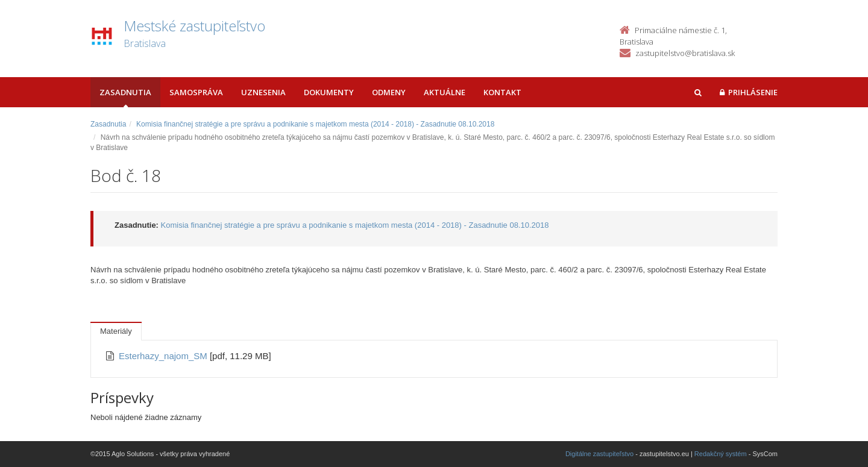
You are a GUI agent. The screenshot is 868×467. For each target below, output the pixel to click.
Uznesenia (263, 92)
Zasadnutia (125, 92)
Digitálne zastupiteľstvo (599, 454)
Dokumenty (329, 92)
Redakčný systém (721, 454)
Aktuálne (445, 92)
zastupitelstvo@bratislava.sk (685, 53)
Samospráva (196, 92)
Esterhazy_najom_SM (164, 356)
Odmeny (389, 92)
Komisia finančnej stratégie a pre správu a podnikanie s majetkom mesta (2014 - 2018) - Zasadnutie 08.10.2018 (315, 124)
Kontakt (502, 92)
